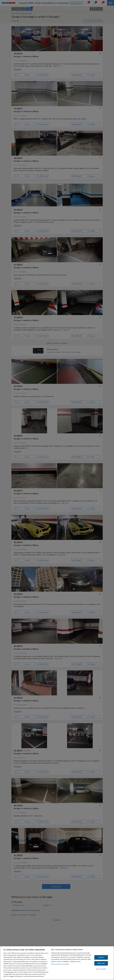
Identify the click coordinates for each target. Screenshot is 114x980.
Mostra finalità (101, 969)
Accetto (101, 957)
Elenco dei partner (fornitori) (60, 964)
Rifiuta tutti (101, 963)
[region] (57, 963)
